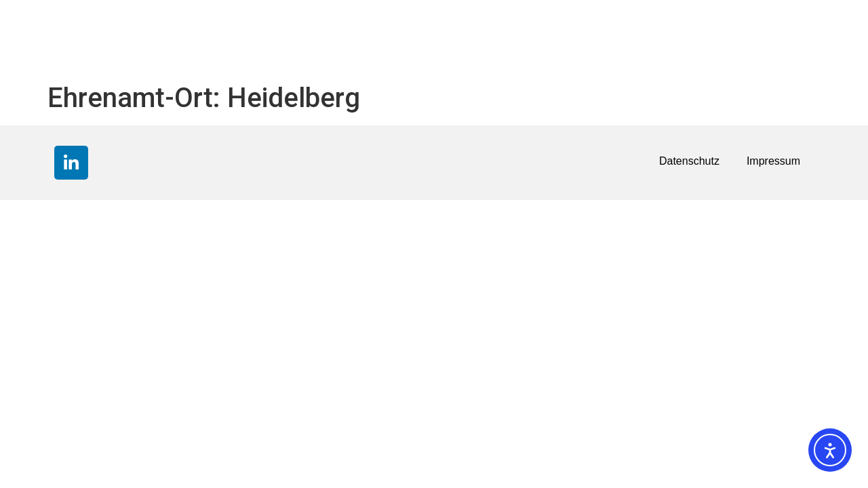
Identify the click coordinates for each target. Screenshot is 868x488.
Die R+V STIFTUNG (420, 42)
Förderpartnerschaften (125, 42)
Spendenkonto (247, 42)
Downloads (772, 42)
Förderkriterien (537, 42)
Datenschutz (689, 161)
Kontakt (696, 42)
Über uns (626, 42)
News (326, 42)
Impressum (773, 161)
